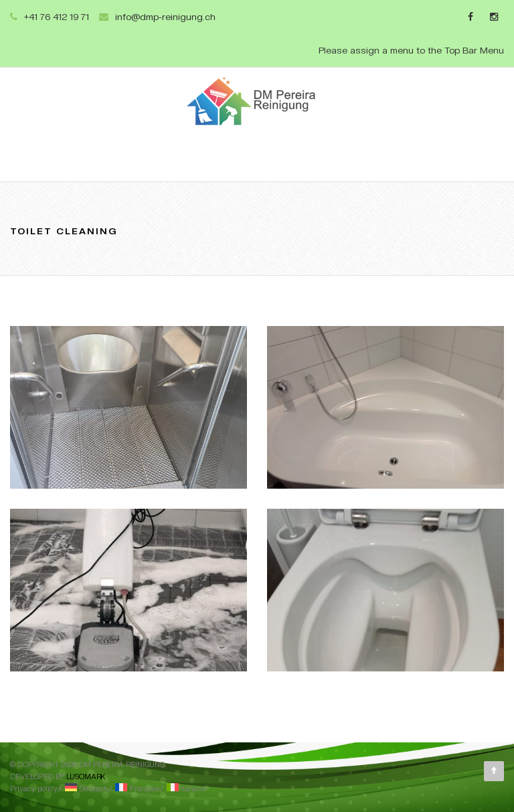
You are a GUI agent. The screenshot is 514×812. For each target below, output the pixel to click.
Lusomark (86, 777)
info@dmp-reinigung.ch (165, 17)
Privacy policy (34, 789)
